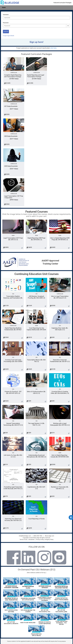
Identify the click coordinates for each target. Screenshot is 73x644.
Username (6, 15)
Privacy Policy (40, 539)
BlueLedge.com (49, 536)
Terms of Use (23, 539)
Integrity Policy (49, 539)
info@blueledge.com (25, 536)
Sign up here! (36, 42)
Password (6, 23)
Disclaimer (32, 539)
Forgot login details (8, 36)
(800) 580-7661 (38, 536)
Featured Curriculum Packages (62, 3)
